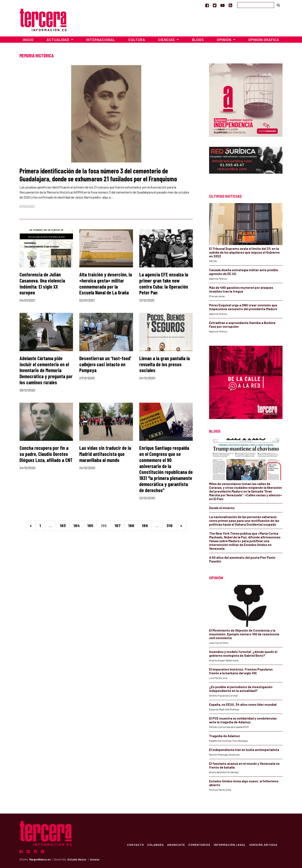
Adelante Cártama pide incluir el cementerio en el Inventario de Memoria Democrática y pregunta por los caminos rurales (46, 370)
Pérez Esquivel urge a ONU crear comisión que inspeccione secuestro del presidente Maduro (243, 307)
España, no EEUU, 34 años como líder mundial (243, 704)
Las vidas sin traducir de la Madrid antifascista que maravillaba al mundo (105, 454)
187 (118, 526)
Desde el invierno (222, 508)
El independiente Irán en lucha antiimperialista (244, 750)
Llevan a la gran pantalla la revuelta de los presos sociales (165, 364)
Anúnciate (176, 845)
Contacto (135, 845)
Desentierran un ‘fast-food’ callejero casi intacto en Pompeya (105, 364)
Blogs (198, 40)
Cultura (137, 40)
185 (90, 526)
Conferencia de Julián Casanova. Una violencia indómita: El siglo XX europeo (42, 283)
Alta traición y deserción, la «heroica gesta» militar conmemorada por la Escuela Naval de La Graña (106, 283)
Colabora (156, 845)
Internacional (101, 40)
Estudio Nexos (77, 859)
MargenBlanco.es (40, 859)
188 (131, 526)
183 (63, 526)
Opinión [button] (225, 40)
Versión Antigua (263, 845)
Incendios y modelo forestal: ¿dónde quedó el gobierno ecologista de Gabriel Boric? (243, 654)
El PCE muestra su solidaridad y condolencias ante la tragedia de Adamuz (243, 720)
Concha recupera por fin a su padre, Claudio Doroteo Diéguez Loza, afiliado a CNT (46, 454)
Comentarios (199, 845)
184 (77, 526)
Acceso (95, 859)
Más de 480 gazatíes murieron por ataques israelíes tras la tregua (241, 289)
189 (145, 526)
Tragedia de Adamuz (225, 736)
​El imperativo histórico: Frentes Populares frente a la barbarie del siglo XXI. (241, 671)
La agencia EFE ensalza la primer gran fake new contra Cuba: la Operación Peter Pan (164, 283)
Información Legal (230, 845)
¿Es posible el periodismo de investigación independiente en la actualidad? (241, 689)
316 (170, 526)
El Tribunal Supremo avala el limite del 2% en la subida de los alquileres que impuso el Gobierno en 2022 (244, 252)
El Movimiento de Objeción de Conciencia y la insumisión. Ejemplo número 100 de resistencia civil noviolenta (244, 634)
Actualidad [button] (58, 40)
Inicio (28, 40)
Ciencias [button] (167, 40)
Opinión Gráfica (264, 40)
